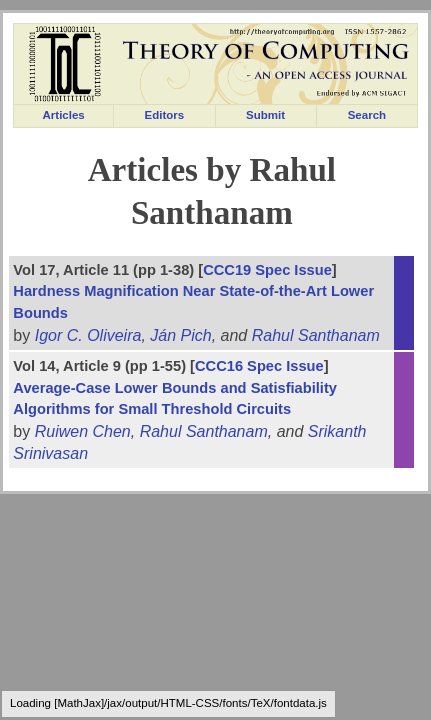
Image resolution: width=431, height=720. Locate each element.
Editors (165, 115)
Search (367, 115)
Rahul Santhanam (316, 335)
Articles (64, 115)
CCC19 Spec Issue (267, 270)
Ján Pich (180, 335)
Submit (265, 115)
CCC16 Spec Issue (259, 366)
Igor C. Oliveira (88, 335)
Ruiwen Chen (83, 431)
